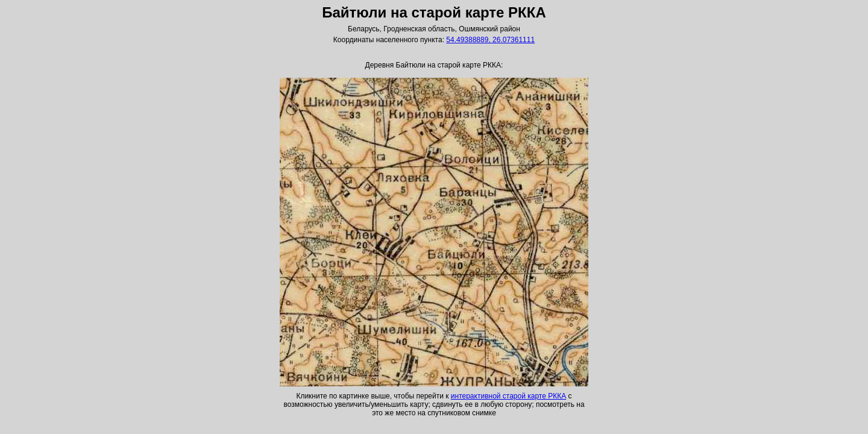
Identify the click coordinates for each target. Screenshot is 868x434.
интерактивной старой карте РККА (508, 396)
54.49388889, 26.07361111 (490, 40)
